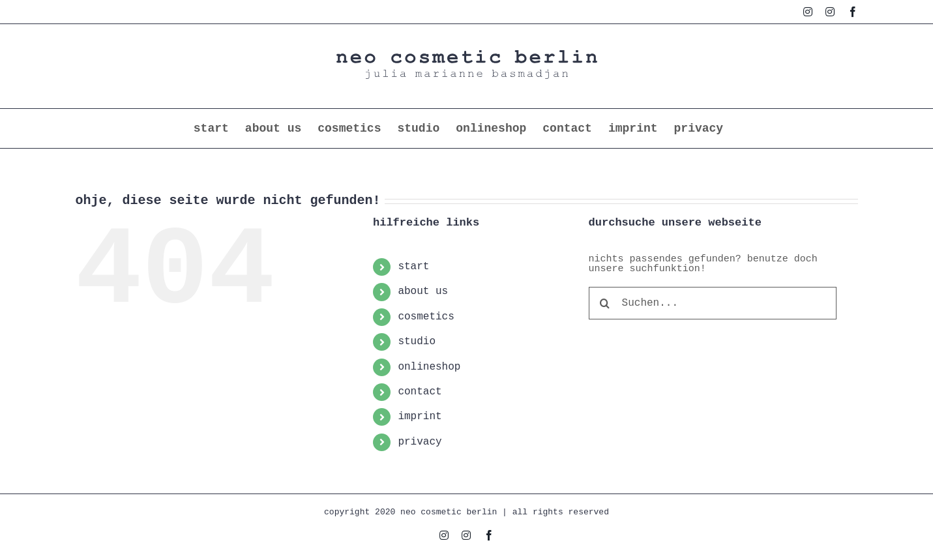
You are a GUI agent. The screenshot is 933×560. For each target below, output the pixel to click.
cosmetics (426, 317)
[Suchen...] (713, 303)
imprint (420, 417)
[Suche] (605, 303)
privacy (420, 442)
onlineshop (429, 367)
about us (423, 291)
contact (420, 392)
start (413, 267)
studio (417, 342)
